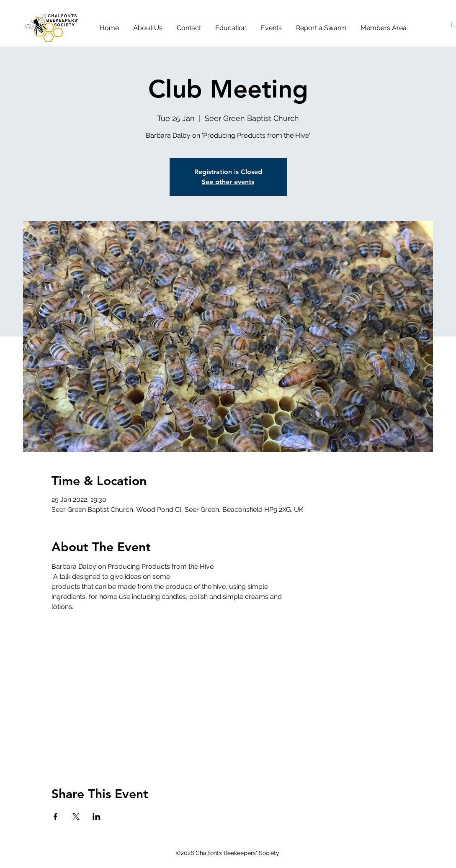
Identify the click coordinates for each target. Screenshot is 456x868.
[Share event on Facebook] (55, 817)
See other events (228, 182)
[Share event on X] (76, 817)
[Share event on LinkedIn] (97, 817)
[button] (151, 28)
